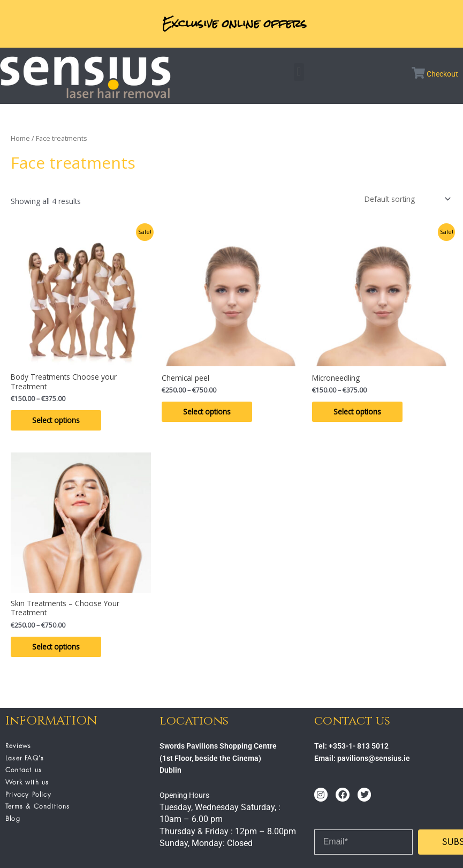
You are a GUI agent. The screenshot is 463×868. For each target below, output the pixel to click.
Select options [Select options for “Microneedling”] (357, 412)
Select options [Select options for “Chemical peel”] (207, 412)
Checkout (442, 74)
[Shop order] (407, 199)
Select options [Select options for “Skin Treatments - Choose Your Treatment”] (56, 647)
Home (20, 138)
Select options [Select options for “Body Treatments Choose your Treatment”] (56, 420)
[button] (299, 72)
